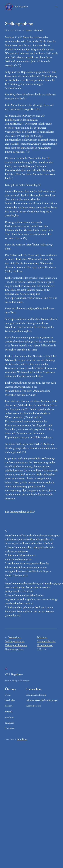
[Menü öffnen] (56, 7)
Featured (39, 30)
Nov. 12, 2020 (11, 30)
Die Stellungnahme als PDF (20, 512)
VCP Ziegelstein (21, 7)
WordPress (22, 739)
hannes (29, 30)
